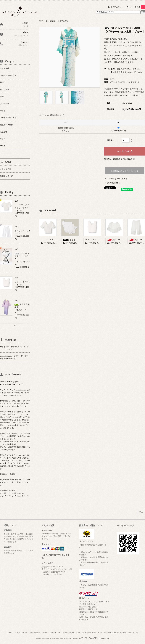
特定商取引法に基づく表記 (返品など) (120, 159)
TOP (41, 21)
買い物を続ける (114, 183)
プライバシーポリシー (51, 633)
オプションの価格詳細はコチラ (52, 115)
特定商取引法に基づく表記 (115, 633)
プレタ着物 (50, 21)
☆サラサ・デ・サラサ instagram (12, 493)
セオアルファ (63, 21)
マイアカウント (117, 7)
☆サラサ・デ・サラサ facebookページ (14, 496)
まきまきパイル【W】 (75, 240)
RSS (130, 633)
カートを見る (137, 7)
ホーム (10, 633)
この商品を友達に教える (117, 179)
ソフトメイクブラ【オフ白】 (98, 240)
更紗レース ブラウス (120, 240)
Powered (91, 638)
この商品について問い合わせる (125, 171)
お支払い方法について (71, 633)
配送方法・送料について (92, 633)
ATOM (135, 633)
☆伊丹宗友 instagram (8, 490)
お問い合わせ (35, 633)
